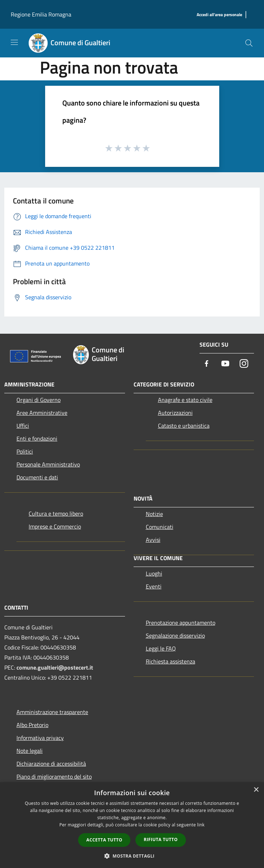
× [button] (256, 790)
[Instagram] (244, 364)
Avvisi (153, 540)
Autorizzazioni (175, 413)
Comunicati (160, 527)
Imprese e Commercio (55, 526)
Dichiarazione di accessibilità (51, 764)
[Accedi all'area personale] (219, 15)
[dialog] (132, 825)
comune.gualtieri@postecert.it (55, 667)
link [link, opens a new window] (201, 825)
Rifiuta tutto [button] (161, 839)
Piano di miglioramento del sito (54, 776)
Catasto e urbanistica (184, 426)
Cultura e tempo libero (56, 513)
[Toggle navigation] (14, 42)
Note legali (30, 751)
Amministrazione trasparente (52, 712)
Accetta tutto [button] (104, 840)
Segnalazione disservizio (175, 635)
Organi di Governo (39, 400)
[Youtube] (225, 364)
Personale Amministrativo (48, 464)
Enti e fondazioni (37, 438)
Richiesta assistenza (171, 661)
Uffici (23, 426)
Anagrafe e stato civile (185, 400)
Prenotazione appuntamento (181, 623)
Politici (25, 451)
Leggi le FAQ (161, 648)
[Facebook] (207, 364)
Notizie (154, 514)
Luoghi (154, 573)
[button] (132, 856)
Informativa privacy (40, 738)
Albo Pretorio (32, 725)
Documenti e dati (37, 477)
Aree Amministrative (42, 413)
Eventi (154, 586)
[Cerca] (249, 43)
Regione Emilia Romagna (41, 14)
